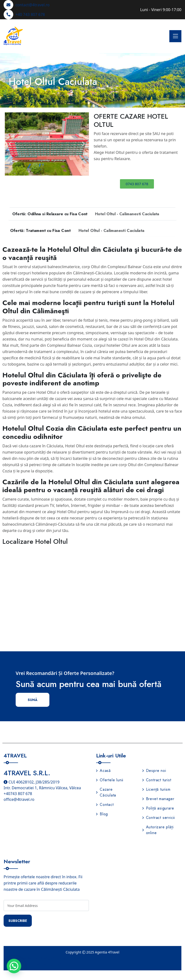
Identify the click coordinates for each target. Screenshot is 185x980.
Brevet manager (158, 799)
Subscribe (18, 921)
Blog (102, 814)
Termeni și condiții (51, 964)
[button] (10, 144)
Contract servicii (159, 818)
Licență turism (156, 789)
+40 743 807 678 (30, 14)
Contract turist (157, 780)
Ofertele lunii (110, 780)
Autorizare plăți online (158, 830)
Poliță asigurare (158, 808)
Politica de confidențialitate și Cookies (48, 958)
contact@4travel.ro (33, 5)
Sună (33, 700)
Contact (105, 805)
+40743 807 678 (18, 794)
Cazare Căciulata (106, 792)
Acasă (103, 771)
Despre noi (154, 771)
